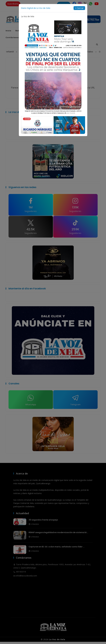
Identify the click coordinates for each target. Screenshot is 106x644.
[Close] (79, 8)
